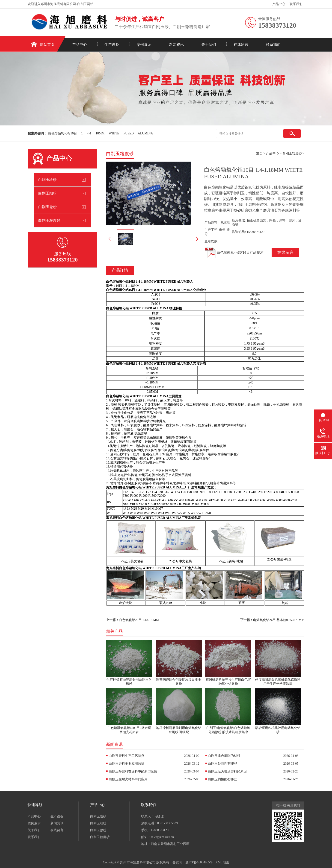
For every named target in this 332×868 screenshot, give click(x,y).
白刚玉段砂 (47, 180)
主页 (259, 153)
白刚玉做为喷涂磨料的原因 (227, 771)
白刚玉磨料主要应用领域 (127, 764)
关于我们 (209, 45)
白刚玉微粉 (47, 207)
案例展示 (144, 45)
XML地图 (222, 862)
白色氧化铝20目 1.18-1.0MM (139, 620)
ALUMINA (145, 133)
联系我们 (296, 4)
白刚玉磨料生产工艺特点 (127, 756)
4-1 (89, 133)
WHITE (114, 133)
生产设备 (112, 45)
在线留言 (241, 45)
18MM (100, 133)
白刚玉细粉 (47, 193)
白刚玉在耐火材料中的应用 (128, 779)
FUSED (128, 133)
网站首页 (47, 45)
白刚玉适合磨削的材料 (224, 756)
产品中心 (279, 4)
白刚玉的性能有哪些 (222, 779)
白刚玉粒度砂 (49, 220)
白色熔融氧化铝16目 (62, 133)
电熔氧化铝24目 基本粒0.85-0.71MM (279, 620)
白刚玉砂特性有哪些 (222, 764)
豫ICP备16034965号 (199, 862)
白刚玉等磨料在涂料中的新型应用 (133, 771)
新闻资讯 (176, 45)
